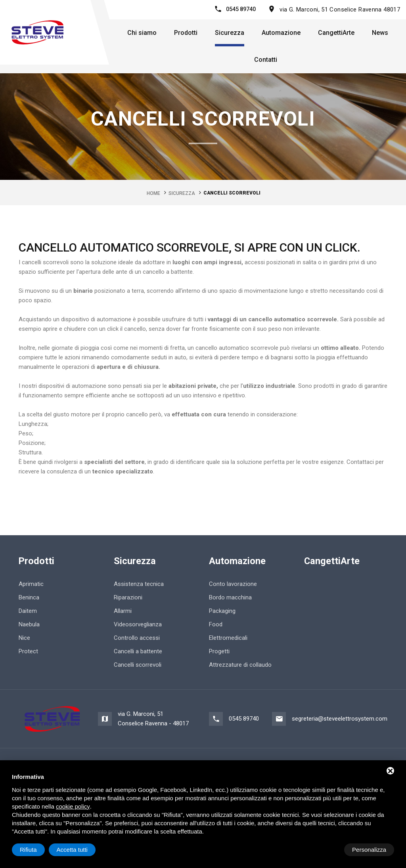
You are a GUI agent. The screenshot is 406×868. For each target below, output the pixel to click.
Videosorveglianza (138, 624)
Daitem (28, 610)
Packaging (222, 610)
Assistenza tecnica (139, 584)
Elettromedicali (228, 637)
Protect (28, 651)
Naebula (29, 624)
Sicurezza (230, 33)
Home (153, 193)
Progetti (219, 651)
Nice (24, 637)
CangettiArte (336, 33)
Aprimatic (31, 584)
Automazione (281, 33)
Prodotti (186, 33)
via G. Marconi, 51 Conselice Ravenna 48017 (340, 10)
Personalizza (37, 850)
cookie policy (73, 806)
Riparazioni (128, 597)
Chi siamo (142, 33)
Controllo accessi (137, 637)
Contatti (266, 60)
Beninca (29, 597)
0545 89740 (241, 9)
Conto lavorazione (233, 584)
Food (216, 624)
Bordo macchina (230, 597)
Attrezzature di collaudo (240, 664)
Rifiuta (327, 850)
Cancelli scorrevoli (138, 664)
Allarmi (123, 610)
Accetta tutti (371, 850)
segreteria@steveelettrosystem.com (340, 719)
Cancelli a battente (138, 651)
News (380, 33)
